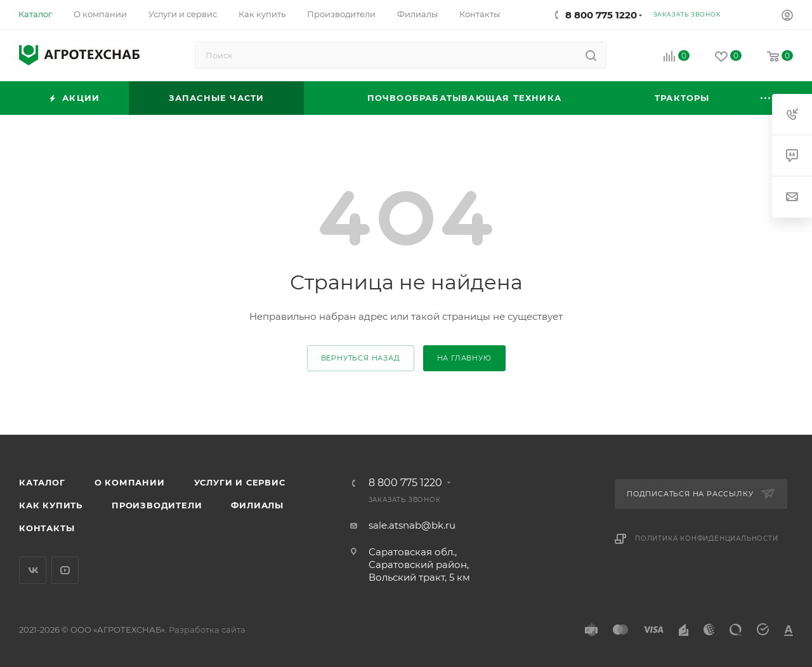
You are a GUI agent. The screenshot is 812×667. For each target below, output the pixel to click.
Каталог (42, 482)
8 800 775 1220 (601, 15)
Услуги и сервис (240, 482)
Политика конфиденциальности (707, 538)
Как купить (51, 505)
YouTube (65, 570)
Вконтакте (33, 570)
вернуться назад (361, 358)
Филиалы (257, 505)
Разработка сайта (207, 630)
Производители (157, 505)
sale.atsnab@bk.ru (412, 525)
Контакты (47, 528)
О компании (130, 482)
